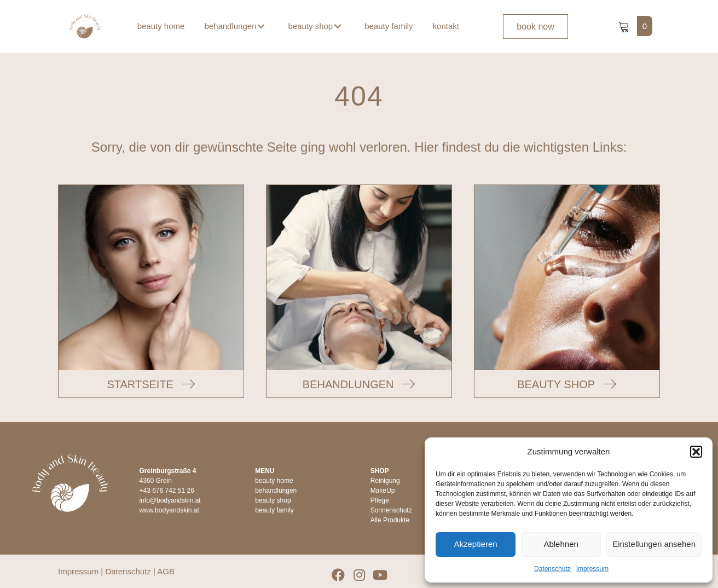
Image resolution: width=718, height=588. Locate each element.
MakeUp (383, 491)
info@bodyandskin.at (170, 500)
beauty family (274, 510)
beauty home (274, 481)
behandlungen (276, 491)
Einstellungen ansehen (654, 544)
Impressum (592, 569)
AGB (166, 571)
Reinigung (385, 481)
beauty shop (273, 500)
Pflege (380, 500)
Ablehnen (561, 544)
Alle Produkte (390, 520)
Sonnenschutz (391, 510)
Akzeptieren (475, 544)
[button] (696, 452)
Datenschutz (552, 569)
